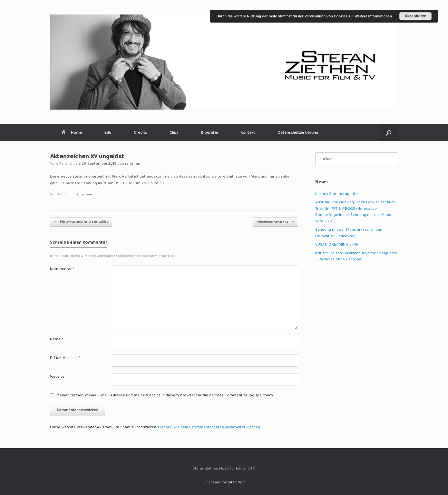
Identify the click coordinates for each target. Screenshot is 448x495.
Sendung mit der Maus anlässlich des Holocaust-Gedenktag (349, 233)
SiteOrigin (237, 483)
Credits (140, 133)
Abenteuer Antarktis (276, 222)
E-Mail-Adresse (65, 358)
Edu (108, 133)
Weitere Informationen (373, 16)
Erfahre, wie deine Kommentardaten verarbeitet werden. (209, 427)
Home (72, 133)
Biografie (209, 133)
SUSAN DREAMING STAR (337, 245)
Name (57, 340)
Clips (174, 133)
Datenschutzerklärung (298, 133)
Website (57, 377)
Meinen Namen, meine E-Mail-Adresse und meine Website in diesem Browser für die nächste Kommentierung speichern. (165, 396)
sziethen (132, 164)
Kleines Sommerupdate (336, 194)
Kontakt (248, 133)
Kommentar (62, 269)
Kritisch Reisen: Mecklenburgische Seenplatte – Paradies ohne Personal (356, 257)
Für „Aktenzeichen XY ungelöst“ (81, 222)
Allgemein (84, 194)
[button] (389, 133)
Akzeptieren (415, 16)
